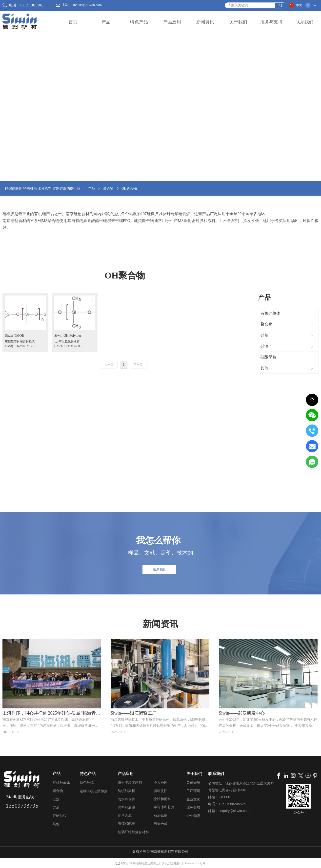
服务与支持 (271, 22)
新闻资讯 (205, 22)
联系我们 (304, 22)
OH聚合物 (129, 189)
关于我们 (238, 22)
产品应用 (172, 22)
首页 (73, 22)
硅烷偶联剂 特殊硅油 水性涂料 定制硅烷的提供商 (43, 189)
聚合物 (108, 189)
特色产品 (139, 22)
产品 (106, 22)
